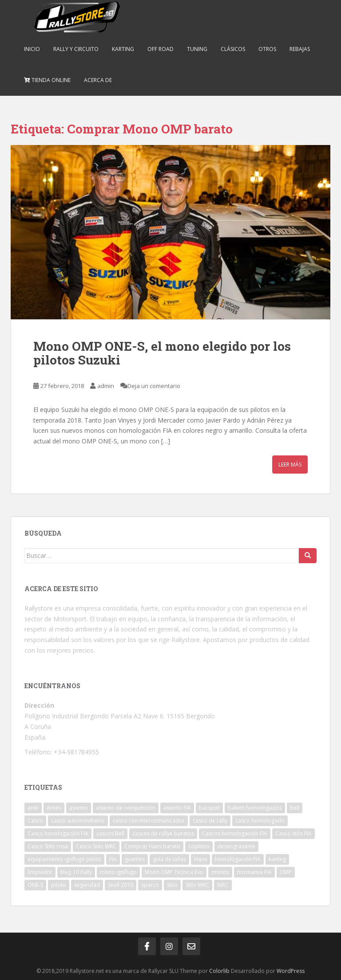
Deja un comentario (154, 386)
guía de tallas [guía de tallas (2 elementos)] (169, 859)
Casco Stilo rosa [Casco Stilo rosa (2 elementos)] (48, 846)
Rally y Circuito (76, 49)
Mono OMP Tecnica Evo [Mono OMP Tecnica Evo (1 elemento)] (174, 872)
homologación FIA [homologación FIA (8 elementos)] (238, 859)
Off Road (161, 49)
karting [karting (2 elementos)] (277, 859)
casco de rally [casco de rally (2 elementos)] (210, 821)
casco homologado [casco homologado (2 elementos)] (260, 821)
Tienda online (47, 80)
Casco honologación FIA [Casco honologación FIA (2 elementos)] (58, 833)
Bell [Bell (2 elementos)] (295, 808)
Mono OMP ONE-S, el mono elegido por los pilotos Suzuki (162, 353)
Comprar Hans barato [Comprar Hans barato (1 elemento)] (152, 846)
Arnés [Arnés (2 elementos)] (54, 808)
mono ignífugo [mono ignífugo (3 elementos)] (118, 872)
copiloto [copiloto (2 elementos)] (199, 846)
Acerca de (98, 80)
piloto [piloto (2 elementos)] (59, 885)
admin (106, 386)
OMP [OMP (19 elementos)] (286, 872)
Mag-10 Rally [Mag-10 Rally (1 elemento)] (76, 872)
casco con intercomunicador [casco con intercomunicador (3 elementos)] (149, 821)
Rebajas (300, 49)
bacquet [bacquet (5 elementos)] (209, 808)
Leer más (290, 465)
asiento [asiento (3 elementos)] (79, 808)
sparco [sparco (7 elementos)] (150, 885)
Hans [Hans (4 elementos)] (200, 859)
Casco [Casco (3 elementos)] (35, 821)
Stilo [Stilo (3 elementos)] (172, 885)
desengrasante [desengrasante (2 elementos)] (236, 846)
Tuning (197, 49)
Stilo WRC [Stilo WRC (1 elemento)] (197, 885)
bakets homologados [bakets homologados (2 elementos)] (255, 808)
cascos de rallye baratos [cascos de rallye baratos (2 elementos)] (163, 833)
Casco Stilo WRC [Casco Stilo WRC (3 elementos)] (96, 846)
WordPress (291, 971)
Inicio (32, 49)
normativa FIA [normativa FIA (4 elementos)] (254, 872)
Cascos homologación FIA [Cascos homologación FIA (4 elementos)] (235, 833)
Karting (123, 49)
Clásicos (233, 49)
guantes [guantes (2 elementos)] (135, 859)
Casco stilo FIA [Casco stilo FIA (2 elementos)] (293, 833)
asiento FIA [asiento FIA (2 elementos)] (177, 808)
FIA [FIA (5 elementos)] (113, 859)
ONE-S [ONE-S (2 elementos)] (35, 885)
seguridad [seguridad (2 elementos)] (87, 885)
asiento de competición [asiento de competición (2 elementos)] (126, 808)
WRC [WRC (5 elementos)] (223, 885)
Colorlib (219, 971)
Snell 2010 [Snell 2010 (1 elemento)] (121, 885)
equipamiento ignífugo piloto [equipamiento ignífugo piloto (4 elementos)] (64, 859)
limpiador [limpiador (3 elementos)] (40, 872)
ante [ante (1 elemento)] (33, 808)
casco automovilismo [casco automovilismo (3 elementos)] (78, 821)
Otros (267, 49)
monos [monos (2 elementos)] (220, 872)
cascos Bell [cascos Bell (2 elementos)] (110, 833)
